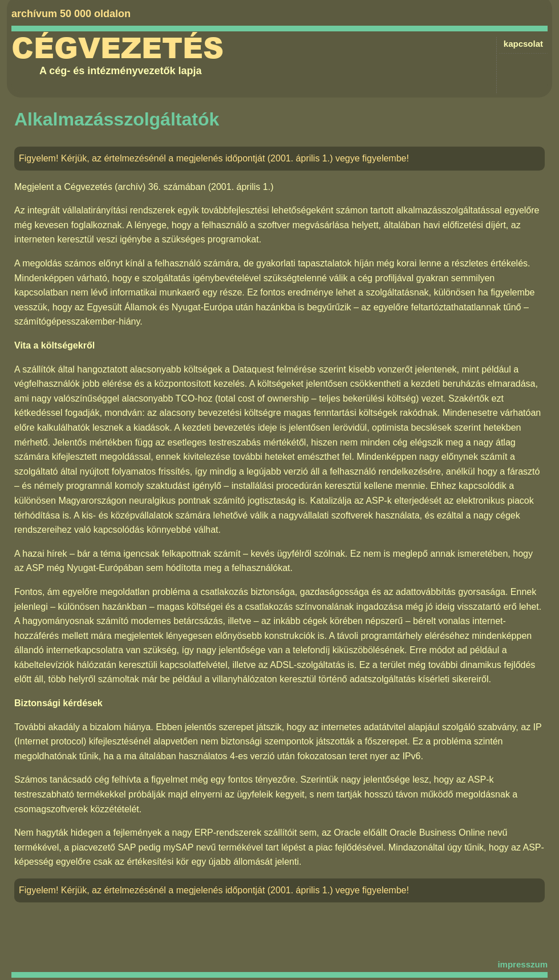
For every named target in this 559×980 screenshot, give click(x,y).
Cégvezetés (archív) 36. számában (135, 187)
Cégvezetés (118, 48)
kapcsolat (523, 44)
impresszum (522, 964)
